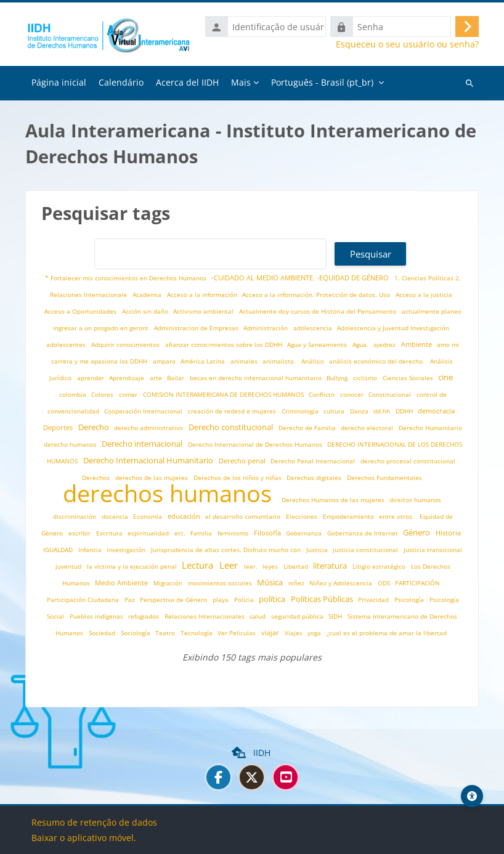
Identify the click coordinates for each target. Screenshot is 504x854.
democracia (436, 411)
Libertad (297, 567)
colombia (74, 395)
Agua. (361, 345)
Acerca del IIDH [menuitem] (187, 82)
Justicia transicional (433, 550)
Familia (202, 533)
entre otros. (397, 517)
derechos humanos (170, 493)
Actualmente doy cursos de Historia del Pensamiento (319, 311)
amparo (165, 361)
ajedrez (385, 345)
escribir (80, 533)
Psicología (410, 600)
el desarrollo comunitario (244, 517)
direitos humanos (415, 500)
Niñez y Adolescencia (342, 583)
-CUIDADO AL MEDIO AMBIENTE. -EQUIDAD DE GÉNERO (301, 278)
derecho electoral (368, 428)
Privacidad (374, 600)
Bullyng (338, 378)
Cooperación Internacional (144, 411)
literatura (331, 566)
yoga (315, 633)
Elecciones (303, 517)
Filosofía (268, 533)
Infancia (91, 550)
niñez (297, 583)
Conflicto (323, 395)
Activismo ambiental (204, 311)
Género (417, 533)
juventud (69, 567)
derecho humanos (71, 445)
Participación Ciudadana (84, 600)
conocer (353, 395)
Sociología (136, 633)
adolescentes (67, 345)
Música (271, 583)
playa (222, 600)
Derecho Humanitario (430, 428)
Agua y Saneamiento (318, 345)
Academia (148, 295)
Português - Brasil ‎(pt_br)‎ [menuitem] (322, 82)
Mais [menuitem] (241, 82)
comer (129, 395)
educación (185, 516)
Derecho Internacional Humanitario (149, 461)
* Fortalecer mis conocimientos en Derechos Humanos (127, 278)
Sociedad (103, 633)
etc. (181, 533)
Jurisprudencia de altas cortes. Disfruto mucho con (227, 550)
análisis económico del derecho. (378, 361)
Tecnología (197, 633)
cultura (335, 411)
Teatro (166, 633)
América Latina (204, 361)
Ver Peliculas (238, 633)
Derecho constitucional (232, 427)
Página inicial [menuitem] (59, 82)
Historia (448, 533)
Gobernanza (305, 533)
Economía (148, 517)
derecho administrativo (149, 428)
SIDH (336, 616)
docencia (116, 517)
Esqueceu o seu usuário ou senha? (407, 44)
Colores (103, 395)
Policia (245, 600)
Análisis (314, 361)
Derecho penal (243, 461)
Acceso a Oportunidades (81, 311)
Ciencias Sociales (409, 378)
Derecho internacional (143, 444)
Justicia (318, 550)
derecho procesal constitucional (408, 461)
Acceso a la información (203, 295)
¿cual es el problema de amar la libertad (387, 633)
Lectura (199, 565)
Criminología (301, 411)
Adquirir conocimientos (126, 345)
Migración (169, 583)
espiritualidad (149, 533)
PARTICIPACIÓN (417, 583)
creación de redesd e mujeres (233, 411)
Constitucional (391, 395)
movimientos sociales (221, 583)
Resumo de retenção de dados (94, 822)
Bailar (177, 378)
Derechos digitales (315, 478)
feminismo (234, 533)
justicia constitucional (366, 550)
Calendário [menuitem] (121, 82)
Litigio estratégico (380, 567)
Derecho (95, 427)
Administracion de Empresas (197, 328)
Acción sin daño (146, 311)
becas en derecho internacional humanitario (257, 378)
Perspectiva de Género (174, 600)
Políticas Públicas (323, 599)
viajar (271, 632)
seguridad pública (298, 616)
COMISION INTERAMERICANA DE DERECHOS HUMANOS (224, 395)
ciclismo (366, 378)
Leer (230, 565)
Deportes (59, 427)
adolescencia (314, 328)
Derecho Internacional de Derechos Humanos (256, 445)
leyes (271, 567)
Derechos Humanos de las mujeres (334, 500)
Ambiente (417, 344)
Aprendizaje (128, 378)
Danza (360, 411)
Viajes (295, 633)
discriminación (75, 517)
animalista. (280, 361)
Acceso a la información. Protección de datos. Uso (317, 295)
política (273, 599)
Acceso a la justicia (424, 295)
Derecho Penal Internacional (314, 461)
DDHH (405, 411)
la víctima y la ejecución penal (133, 567)
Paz (131, 600)
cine (445, 377)
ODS (385, 583)
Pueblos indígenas (97, 616)
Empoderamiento (349, 517)
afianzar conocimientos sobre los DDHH (225, 345)
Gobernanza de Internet (364, 533)
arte (157, 378)
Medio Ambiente (122, 583)
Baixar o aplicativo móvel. (84, 838)
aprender (91, 378)
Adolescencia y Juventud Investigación (393, 328)
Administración (266, 328)
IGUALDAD (59, 550)
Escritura (110, 533)
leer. (252, 567)
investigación (127, 550)
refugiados (144, 616)
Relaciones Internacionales (205, 616)
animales (245, 361)
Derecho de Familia (308, 428)
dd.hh (383, 411)
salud (258, 616)
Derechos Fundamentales (384, 478)
